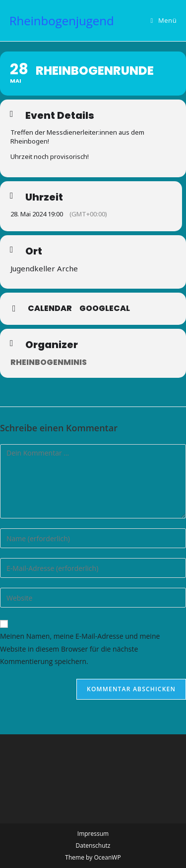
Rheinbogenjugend (62, 21)
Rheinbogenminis (49, 362)
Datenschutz (93, 845)
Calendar (50, 308)
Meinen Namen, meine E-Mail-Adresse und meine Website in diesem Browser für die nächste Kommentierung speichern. (80, 648)
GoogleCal (105, 308)
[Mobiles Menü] (164, 20)
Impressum (93, 834)
